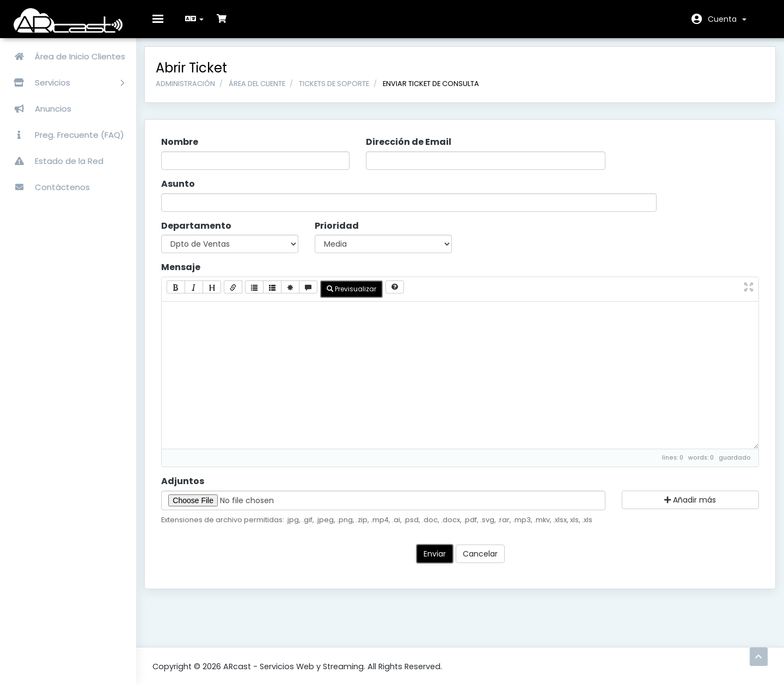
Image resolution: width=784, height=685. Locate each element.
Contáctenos (48, 187)
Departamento (204, 234)
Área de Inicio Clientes (65, 56)
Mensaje (189, 276)
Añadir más (684, 507)
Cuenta (727, 19)
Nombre (188, 150)
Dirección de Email (411, 150)
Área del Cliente (265, 91)
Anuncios (38, 109)
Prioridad (341, 234)
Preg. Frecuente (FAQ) (65, 135)
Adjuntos (191, 489)
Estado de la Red (54, 161)
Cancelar (480, 562)
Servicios (65, 82)
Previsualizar (360, 297)
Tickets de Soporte (342, 91)
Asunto (186, 192)
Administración (194, 91)
